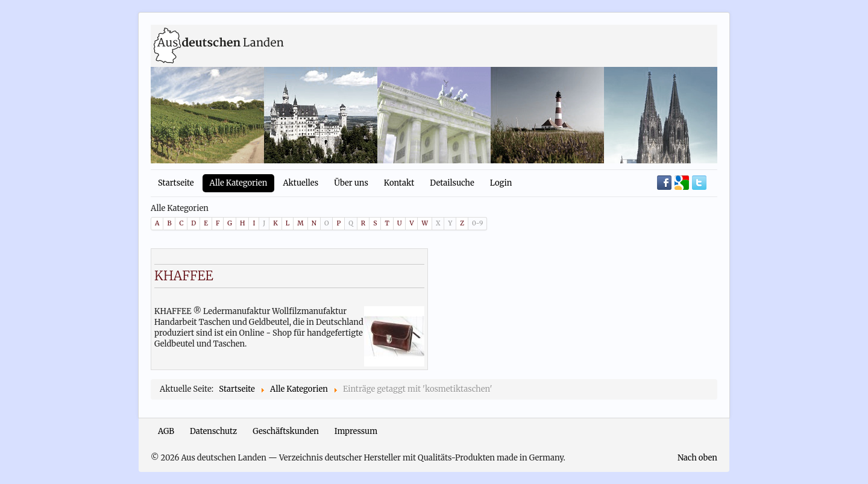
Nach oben (697, 458)
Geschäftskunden (286, 431)
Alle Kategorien (239, 183)
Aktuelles (300, 183)
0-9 (477, 223)
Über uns (351, 183)
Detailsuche (452, 183)
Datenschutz (213, 431)
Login (501, 183)
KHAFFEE (184, 276)
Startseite (176, 183)
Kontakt (399, 183)
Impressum (356, 431)
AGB (166, 431)
